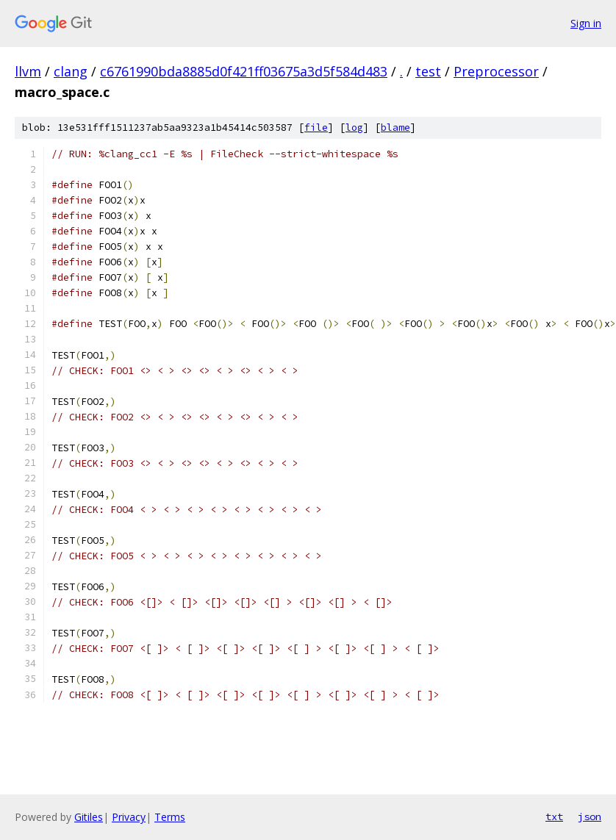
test (428, 71)
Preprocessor (496, 71)
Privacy (129, 817)
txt (554, 816)
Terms (170, 817)
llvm (28, 71)
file (316, 128)
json (590, 816)
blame (395, 128)
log (354, 128)
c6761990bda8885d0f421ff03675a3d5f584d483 (244, 71)
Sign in (586, 23)
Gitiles (89, 817)
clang (71, 71)
